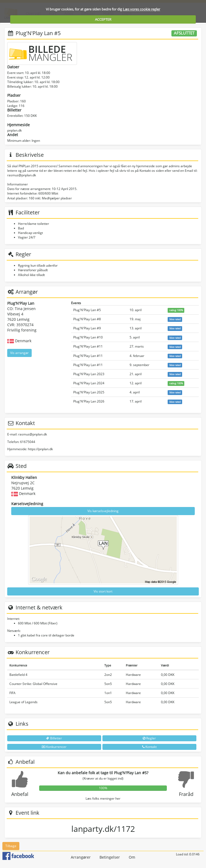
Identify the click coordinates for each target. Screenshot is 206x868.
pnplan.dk (14, 130)
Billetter (54, 738)
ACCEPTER (103, 19)
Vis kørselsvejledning (103, 511)
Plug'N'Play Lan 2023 (89, 374)
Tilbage (11, 846)
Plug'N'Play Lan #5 (87, 310)
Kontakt (149, 747)
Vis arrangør (19, 353)
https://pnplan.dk (40, 449)
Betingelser (110, 857)
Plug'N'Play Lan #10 (88, 337)
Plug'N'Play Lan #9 (87, 328)
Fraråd (186, 794)
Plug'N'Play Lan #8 (87, 319)
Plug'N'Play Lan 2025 (89, 392)
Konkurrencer (54, 747)
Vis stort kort (103, 591)
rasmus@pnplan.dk (33, 434)
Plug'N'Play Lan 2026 (89, 401)
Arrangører (81, 857)
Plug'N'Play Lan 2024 (89, 383)
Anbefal (20, 794)
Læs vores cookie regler (141, 9)
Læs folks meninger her (103, 798)
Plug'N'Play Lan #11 (88, 346)
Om (132, 857)
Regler (149, 738)
